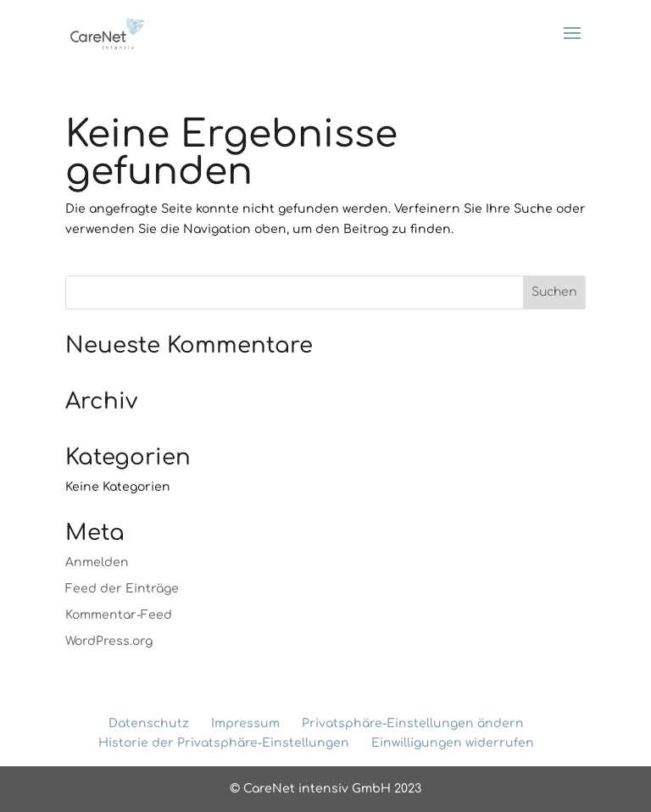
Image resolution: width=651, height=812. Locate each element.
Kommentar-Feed (119, 615)
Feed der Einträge (122, 589)
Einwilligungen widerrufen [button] (453, 743)
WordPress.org (109, 641)
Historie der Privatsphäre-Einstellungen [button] (224, 743)
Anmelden (97, 562)
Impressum (245, 723)
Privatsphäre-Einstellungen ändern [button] (413, 723)
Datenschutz (149, 723)
